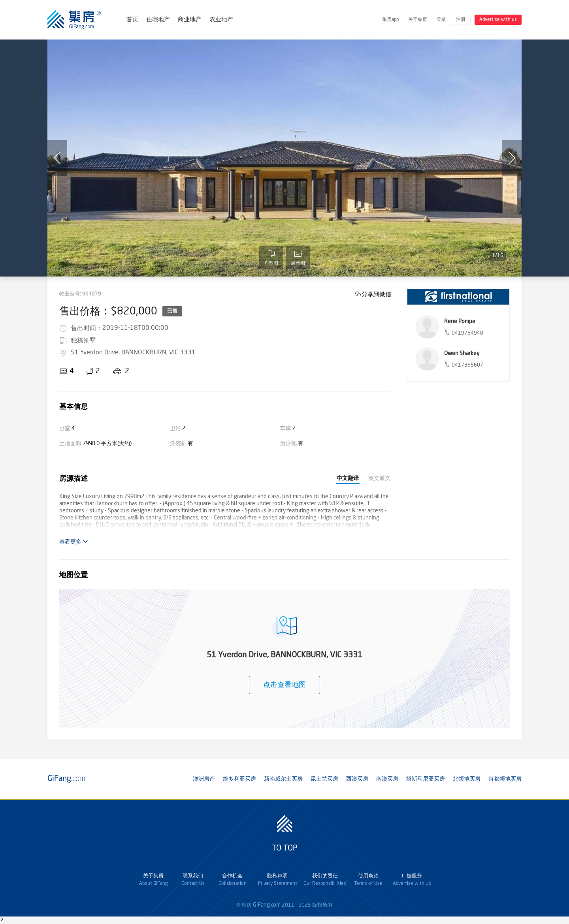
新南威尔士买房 (283, 779)
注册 (461, 20)
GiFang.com (267, 905)
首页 (132, 20)
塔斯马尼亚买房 (426, 779)
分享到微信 (376, 294)
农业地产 (221, 20)
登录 (441, 20)
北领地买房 (467, 779)
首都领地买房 (505, 779)
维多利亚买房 (239, 779)
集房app (390, 20)
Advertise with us (498, 20)
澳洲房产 (204, 779)
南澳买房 (387, 779)
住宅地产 (158, 20)
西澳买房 (357, 779)
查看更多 (74, 542)
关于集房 (418, 20)
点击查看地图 (284, 685)
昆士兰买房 (324, 779)
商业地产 (190, 20)
